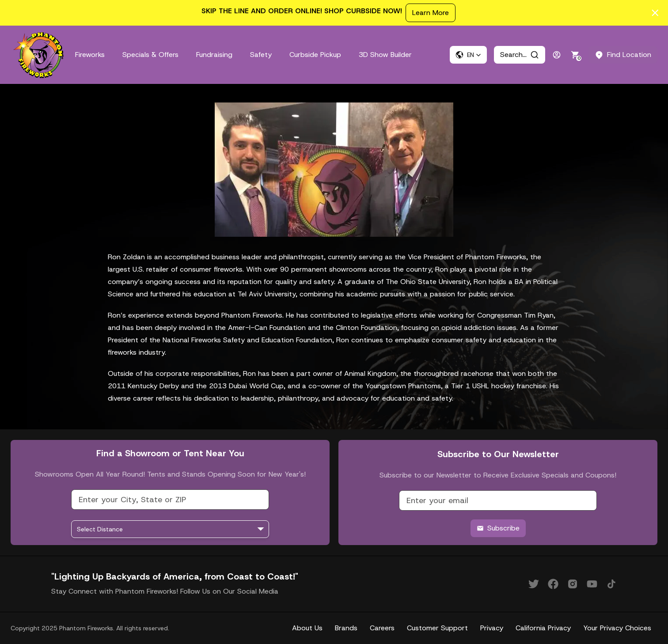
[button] (468, 55)
